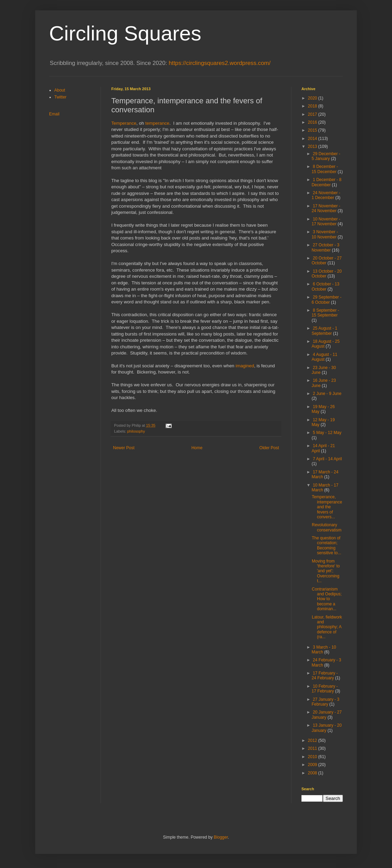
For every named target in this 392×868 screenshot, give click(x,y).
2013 (313, 147)
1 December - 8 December (326, 182)
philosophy (136, 431)
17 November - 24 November (326, 208)
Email (54, 114)
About (60, 90)
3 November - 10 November (325, 234)
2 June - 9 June (327, 394)
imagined (245, 366)
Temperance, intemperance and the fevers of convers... (327, 507)
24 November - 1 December (326, 195)
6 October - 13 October (325, 286)
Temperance (124, 123)
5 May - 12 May (327, 433)
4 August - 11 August (324, 357)
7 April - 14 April (327, 459)
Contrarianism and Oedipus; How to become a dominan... (327, 599)
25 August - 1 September (324, 331)
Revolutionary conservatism (327, 527)
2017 (313, 114)
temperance (157, 123)
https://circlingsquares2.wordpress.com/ (220, 63)
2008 (313, 773)
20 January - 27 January (326, 715)
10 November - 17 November (326, 221)
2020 (313, 98)
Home (197, 448)
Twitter (60, 97)
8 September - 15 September (325, 313)
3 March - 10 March (324, 650)
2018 (313, 106)
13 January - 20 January (326, 728)
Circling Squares (125, 33)
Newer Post (124, 448)
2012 (313, 740)
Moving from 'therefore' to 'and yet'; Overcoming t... (326, 571)
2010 (313, 757)
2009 (313, 765)
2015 (313, 130)
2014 (313, 139)
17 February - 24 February (325, 676)
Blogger (221, 837)
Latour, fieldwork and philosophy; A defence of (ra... (327, 627)
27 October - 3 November (325, 247)
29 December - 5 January (326, 156)
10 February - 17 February (325, 689)
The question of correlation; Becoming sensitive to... (326, 545)
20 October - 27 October (326, 261)
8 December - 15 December (325, 169)
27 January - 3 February (325, 702)
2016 (313, 122)
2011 (313, 748)
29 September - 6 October (326, 300)
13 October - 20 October (326, 274)
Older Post (269, 448)
